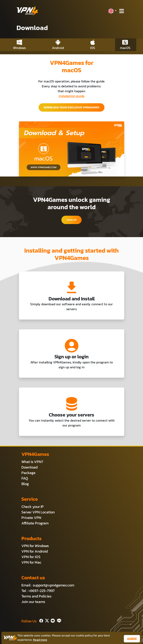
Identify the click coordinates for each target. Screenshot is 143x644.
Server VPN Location (38, 512)
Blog (25, 484)
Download (29, 467)
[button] (112, 11)
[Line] (58, 620)
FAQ (25, 478)
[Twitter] (46, 620)
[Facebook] (41, 620)
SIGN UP (71, 220)
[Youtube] (52, 620)
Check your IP (33, 507)
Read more (40, 640)
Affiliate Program (35, 523)
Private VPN (31, 518)
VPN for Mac (31, 562)
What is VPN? (32, 462)
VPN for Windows (35, 546)
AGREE (132, 639)
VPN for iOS (31, 557)
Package (28, 473)
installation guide (71, 96)
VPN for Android (35, 551)
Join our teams (33, 602)
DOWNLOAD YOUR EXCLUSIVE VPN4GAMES (71, 107)
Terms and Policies (36, 596)
